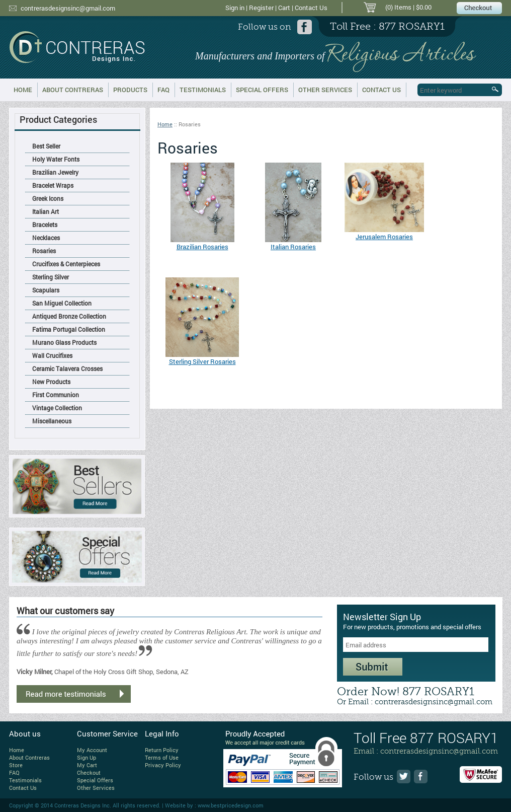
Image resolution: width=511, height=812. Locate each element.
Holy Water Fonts (56, 159)
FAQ (163, 90)
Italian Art (46, 211)
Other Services (325, 90)
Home (23, 90)
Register (261, 8)
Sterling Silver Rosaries (202, 361)
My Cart (87, 765)
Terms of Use (162, 757)
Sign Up (87, 757)
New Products (51, 382)
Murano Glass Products (64, 342)
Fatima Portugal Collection (69, 329)
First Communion (56, 395)
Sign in (235, 8)
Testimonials (203, 90)
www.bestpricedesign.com (231, 805)
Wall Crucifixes (52, 355)
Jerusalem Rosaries (384, 237)
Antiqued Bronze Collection (69, 316)
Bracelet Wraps (53, 185)
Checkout (89, 772)
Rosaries (44, 251)
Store (16, 765)
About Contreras (73, 90)
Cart (284, 8)
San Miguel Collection (62, 303)
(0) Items (398, 7)
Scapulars (46, 290)
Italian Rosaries (293, 247)
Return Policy (162, 750)
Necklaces (46, 238)
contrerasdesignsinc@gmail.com (68, 8)
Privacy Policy (163, 765)
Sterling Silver (51, 277)
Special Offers (262, 90)
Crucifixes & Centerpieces (66, 264)
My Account (92, 750)
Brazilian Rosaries (202, 247)
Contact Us (311, 8)
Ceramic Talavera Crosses (67, 368)
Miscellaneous (52, 421)
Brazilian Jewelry (55, 172)
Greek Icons (48, 198)
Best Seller (46, 146)
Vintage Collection (57, 408)
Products (130, 90)
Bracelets (45, 225)
